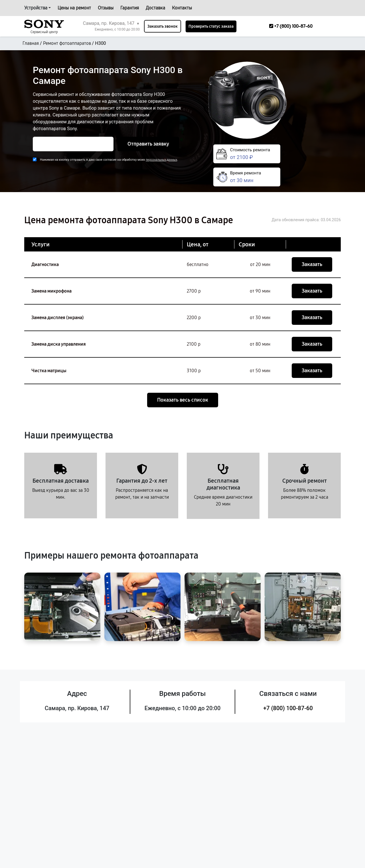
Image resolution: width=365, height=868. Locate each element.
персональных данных (161, 160)
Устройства (36, 8)
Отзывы (106, 8)
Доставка (155, 8)
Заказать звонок (163, 26)
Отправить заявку (148, 144)
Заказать (312, 264)
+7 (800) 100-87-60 (288, 708)
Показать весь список (183, 400)
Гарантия (130, 8)
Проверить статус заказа (211, 26)
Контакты (182, 8)
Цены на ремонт (74, 8)
